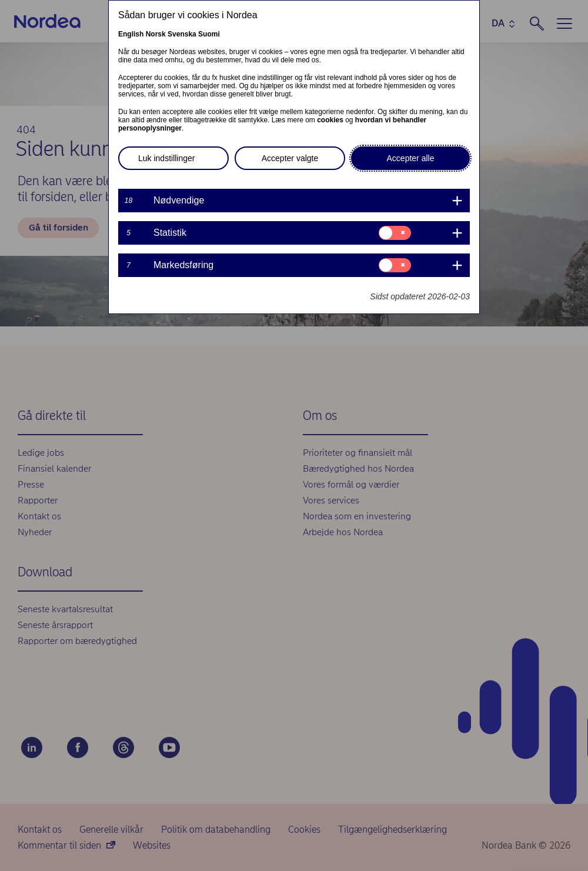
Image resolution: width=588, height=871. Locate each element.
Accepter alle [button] (411, 158)
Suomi (209, 34)
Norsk (156, 34)
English (131, 34)
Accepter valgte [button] (290, 158)
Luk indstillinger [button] (167, 158)
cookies (330, 120)
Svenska (182, 34)
